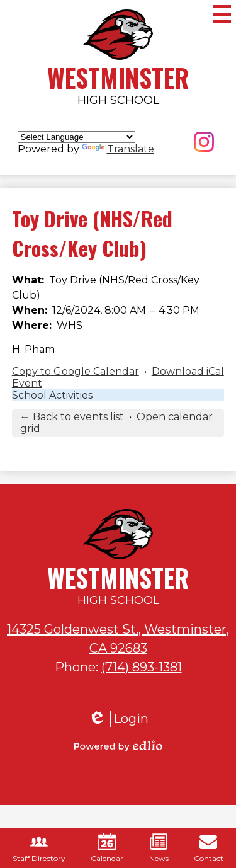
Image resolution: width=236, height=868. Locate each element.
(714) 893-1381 (142, 667)
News (159, 848)
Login (118, 719)
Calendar (107, 848)
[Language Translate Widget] (76, 137)
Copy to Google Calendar (76, 371)
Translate (118, 149)
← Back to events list (72, 417)
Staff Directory (39, 848)
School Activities (52, 395)
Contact (209, 848)
